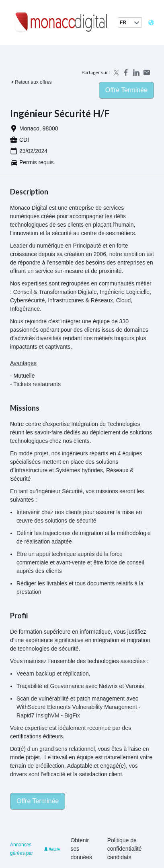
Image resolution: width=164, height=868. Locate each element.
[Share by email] (147, 72)
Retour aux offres (31, 82)
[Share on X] (115, 72)
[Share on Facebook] (126, 72)
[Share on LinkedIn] (136, 72)
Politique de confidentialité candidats (125, 849)
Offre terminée (126, 90)
